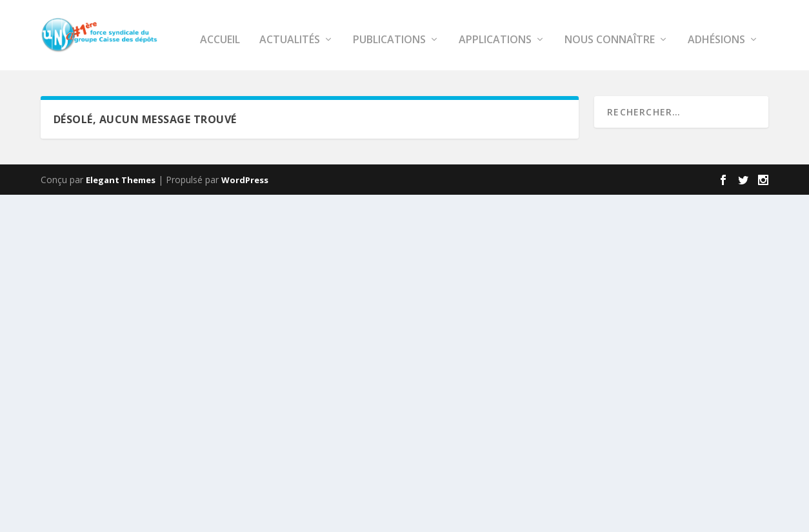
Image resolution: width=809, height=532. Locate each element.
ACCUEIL (70, 68)
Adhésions (567, 68)
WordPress (245, 208)
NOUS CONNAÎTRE (460, 68)
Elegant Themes (121, 208)
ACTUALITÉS (140, 68)
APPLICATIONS (345, 68)
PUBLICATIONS (240, 68)
